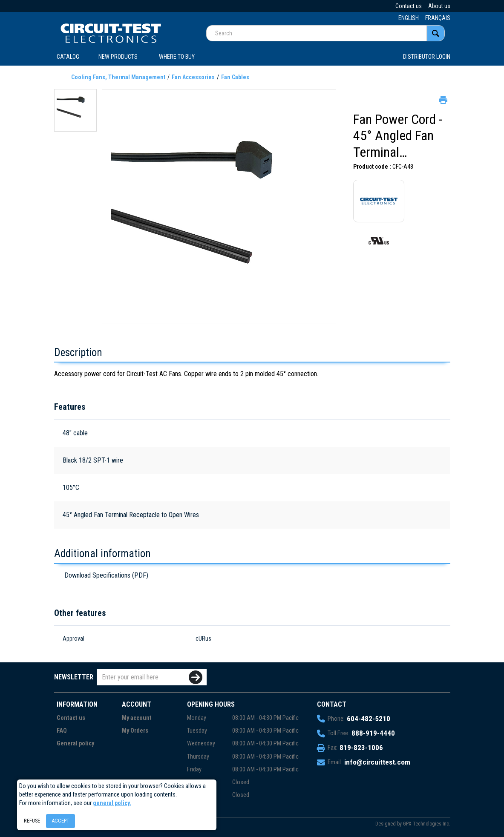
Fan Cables (235, 77)
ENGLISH (409, 18)
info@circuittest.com (377, 762)
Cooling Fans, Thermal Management (118, 77)
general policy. (112, 803)
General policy (75, 744)
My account (137, 718)
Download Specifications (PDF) (106, 575)
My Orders (135, 731)
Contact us (409, 6)
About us (439, 6)
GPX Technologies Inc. (427, 824)
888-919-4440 (373, 733)
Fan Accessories (193, 77)
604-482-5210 (369, 719)
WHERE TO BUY (177, 57)
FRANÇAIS (438, 18)
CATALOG (68, 57)
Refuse (32, 821)
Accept (60, 821)
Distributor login (427, 57)
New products (118, 57)
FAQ (62, 731)
